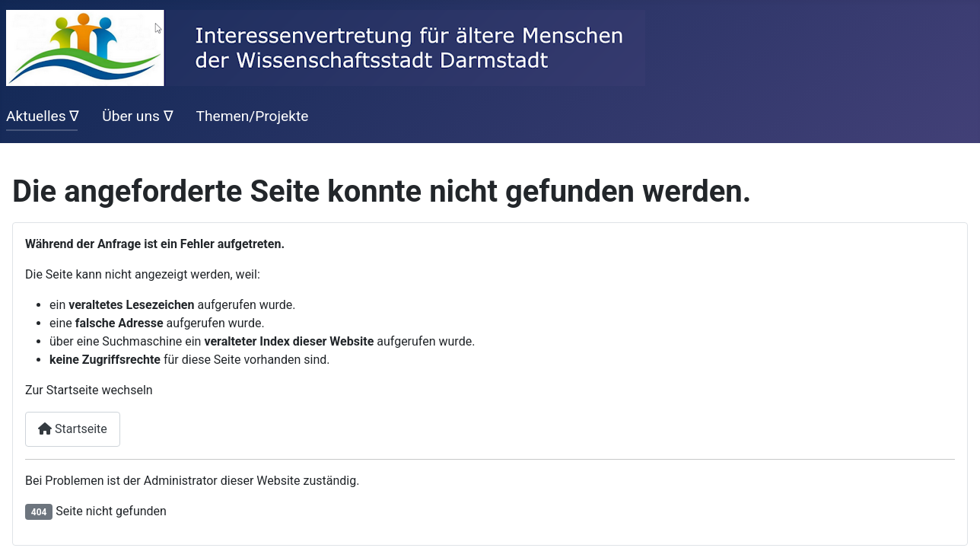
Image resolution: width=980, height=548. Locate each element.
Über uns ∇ (138, 116)
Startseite (73, 429)
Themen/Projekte (252, 116)
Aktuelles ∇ (43, 116)
